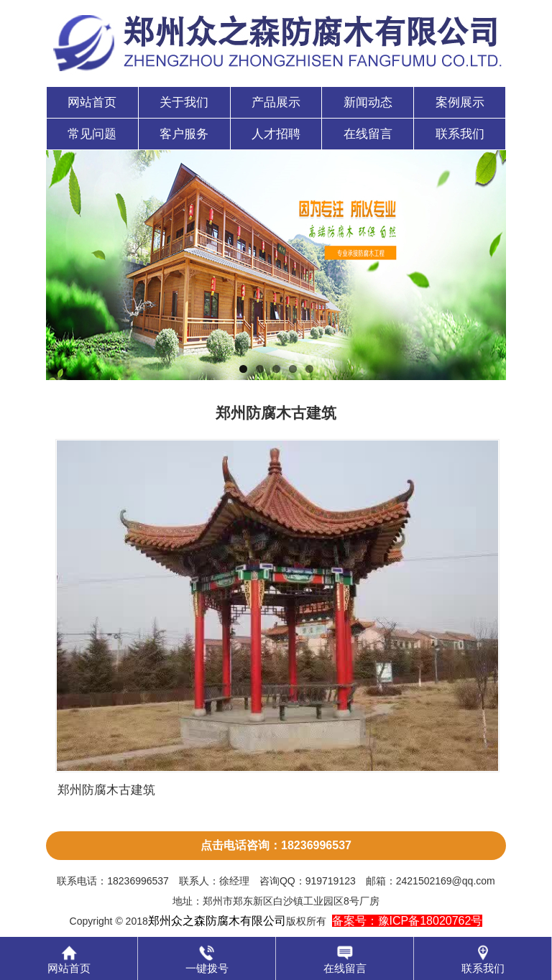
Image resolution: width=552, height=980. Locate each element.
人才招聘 (276, 134)
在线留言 (368, 134)
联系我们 (460, 134)
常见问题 (92, 134)
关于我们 (184, 102)
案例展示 (460, 102)
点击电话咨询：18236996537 (276, 845)
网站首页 (92, 102)
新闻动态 (368, 102)
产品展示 (276, 102)
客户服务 (184, 134)
